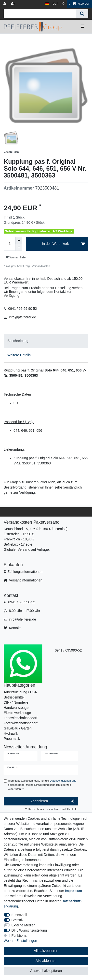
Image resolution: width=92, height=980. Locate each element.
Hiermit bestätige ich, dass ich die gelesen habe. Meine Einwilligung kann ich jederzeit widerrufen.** (42, 785)
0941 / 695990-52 (22, 602)
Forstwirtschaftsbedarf (21, 723)
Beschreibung (18, 341)
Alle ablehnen (46, 961)
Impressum (73, 891)
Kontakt (15, 628)
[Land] (47, 4)
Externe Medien (24, 925)
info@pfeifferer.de (22, 317)
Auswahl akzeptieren (46, 971)
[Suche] (82, 14)
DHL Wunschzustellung (29, 930)
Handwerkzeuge (16, 708)
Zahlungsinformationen (25, 572)
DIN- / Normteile (16, 702)
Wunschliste (16, 257)
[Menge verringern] (19, 247)
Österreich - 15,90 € (19, 534)
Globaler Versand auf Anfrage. (27, 549)
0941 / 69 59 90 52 (22, 309)
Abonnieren (52, 801)
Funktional (20, 935)
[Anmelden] (5, 4)
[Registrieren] (13, 4)
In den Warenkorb (63, 244)
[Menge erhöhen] (19, 240)
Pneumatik (12, 739)
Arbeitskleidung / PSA (20, 692)
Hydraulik (11, 733)
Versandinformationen (26, 580)
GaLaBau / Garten (18, 728)
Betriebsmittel (14, 697)
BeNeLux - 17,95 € (18, 544)
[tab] (46, 341)
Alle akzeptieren (46, 951)
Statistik (18, 920)
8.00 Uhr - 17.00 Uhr (25, 611)
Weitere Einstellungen (20, 941)
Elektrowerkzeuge (17, 713)
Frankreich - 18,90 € (19, 539)
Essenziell (19, 915)
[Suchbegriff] (40, 14)
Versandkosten (41, 266)
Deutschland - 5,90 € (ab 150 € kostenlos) (36, 529)
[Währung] (55, 4)
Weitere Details (19, 355)
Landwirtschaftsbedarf (20, 718)
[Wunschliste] (64, 4)
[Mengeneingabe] (10, 244)
